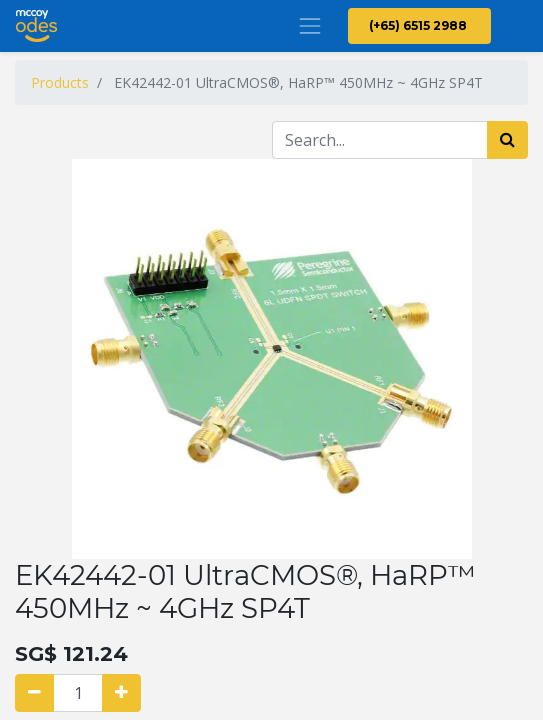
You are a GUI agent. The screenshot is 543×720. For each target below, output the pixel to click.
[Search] (507, 140)
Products (60, 82)
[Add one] (121, 693)
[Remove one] (34, 693)
